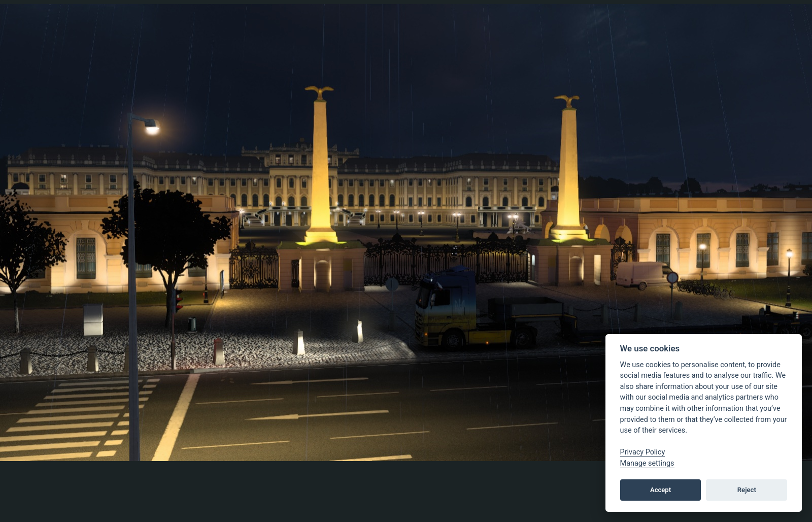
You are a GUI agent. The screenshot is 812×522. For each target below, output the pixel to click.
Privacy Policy (643, 452)
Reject (747, 490)
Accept (661, 490)
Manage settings (647, 463)
